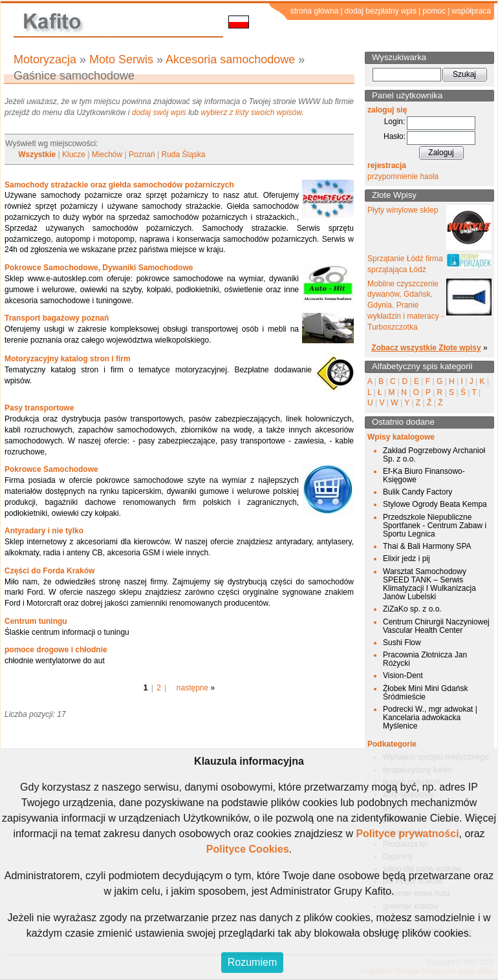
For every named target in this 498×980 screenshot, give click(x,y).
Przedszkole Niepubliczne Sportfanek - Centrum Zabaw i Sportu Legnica (435, 526)
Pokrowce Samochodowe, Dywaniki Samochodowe (99, 268)
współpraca (471, 11)
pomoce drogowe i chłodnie (56, 650)
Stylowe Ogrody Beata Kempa (435, 504)
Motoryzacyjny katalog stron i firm (68, 359)
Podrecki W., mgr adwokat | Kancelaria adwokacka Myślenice (430, 718)
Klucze (74, 154)
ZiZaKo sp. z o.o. (412, 609)
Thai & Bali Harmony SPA (427, 546)
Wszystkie (37, 154)
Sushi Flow (402, 643)
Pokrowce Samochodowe (51, 469)
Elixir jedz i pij (406, 559)
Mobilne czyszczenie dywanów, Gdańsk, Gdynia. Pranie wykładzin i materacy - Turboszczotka (406, 305)
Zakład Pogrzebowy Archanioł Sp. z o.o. (434, 455)
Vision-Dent (403, 676)
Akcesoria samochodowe (230, 59)
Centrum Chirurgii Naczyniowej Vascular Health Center (436, 626)
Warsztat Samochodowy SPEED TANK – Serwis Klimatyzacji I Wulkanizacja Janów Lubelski (429, 584)
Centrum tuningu (36, 621)
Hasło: (395, 136)
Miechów (107, 154)
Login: (395, 122)
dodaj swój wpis (159, 112)
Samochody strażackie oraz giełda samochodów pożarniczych (119, 185)
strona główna (315, 11)
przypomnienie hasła (403, 176)
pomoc (434, 11)
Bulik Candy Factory (417, 492)
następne (192, 688)
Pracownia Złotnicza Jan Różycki (425, 659)
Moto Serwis (121, 59)
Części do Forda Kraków (49, 571)
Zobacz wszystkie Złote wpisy (426, 348)
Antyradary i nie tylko (44, 531)
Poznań (142, 154)
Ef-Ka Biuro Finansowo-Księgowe (424, 475)
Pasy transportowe (39, 408)
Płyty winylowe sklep (403, 210)
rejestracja (387, 165)
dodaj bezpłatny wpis (381, 11)
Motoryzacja (45, 59)
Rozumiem (252, 962)
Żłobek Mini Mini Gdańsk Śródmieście (425, 693)
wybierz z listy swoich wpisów (252, 112)
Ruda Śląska (184, 154)
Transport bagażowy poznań (57, 318)
